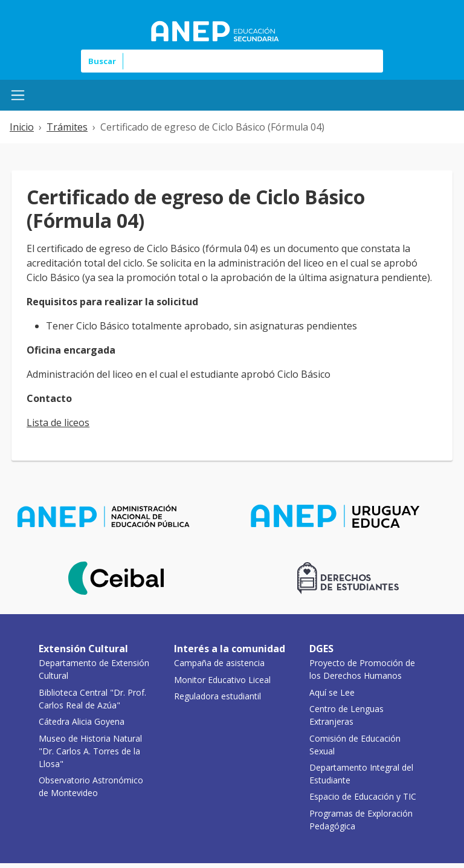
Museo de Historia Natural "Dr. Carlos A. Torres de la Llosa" (90, 751)
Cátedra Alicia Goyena (82, 721)
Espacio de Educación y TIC (363, 796)
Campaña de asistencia (219, 663)
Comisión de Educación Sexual (355, 745)
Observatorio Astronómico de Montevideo (91, 786)
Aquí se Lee (332, 692)
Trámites (67, 127)
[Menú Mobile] (18, 95)
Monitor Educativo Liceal (222, 680)
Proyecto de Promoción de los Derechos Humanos (362, 669)
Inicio (22, 127)
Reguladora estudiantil (217, 696)
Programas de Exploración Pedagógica (361, 820)
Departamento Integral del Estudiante (361, 774)
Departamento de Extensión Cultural (94, 669)
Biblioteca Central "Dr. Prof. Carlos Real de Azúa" (92, 699)
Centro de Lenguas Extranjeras (346, 715)
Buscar (102, 61)
